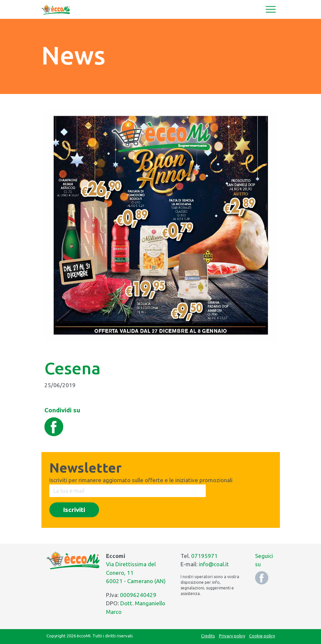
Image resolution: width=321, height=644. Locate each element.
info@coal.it (214, 564)
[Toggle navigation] (271, 9)
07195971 (204, 556)
